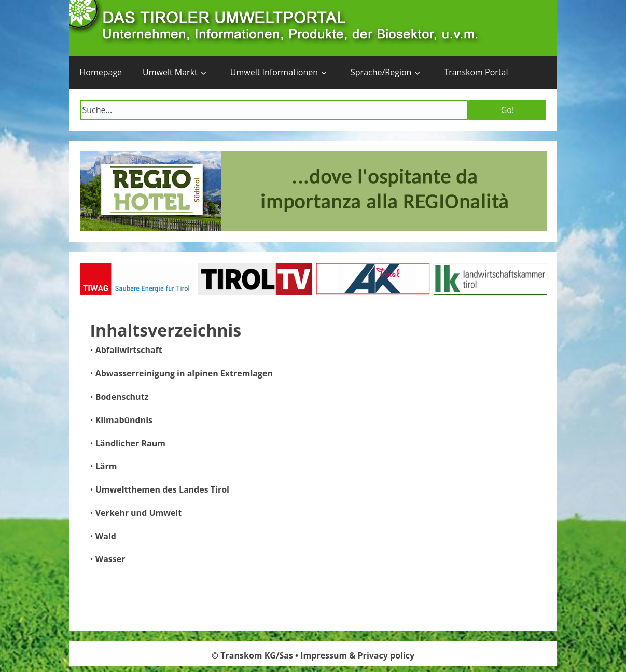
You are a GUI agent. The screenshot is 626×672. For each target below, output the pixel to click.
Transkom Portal (476, 72)
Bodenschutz (122, 397)
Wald (106, 536)
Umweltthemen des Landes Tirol (162, 489)
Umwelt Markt (170, 72)
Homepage (101, 72)
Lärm (106, 466)
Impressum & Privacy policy (357, 655)
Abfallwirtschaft (129, 350)
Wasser (110, 559)
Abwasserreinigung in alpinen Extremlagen (184, 373)
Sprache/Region (381, 72)
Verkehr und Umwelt (139, 513)
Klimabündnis (124, 420)
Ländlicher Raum (130, 443)
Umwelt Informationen (274, 72)
